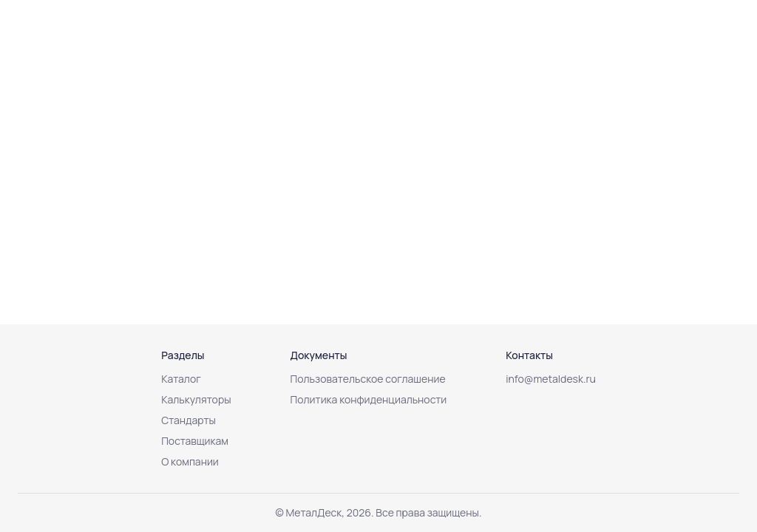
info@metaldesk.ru (551, 379)
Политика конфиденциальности (369, 399)
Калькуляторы (196, 399)
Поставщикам (195, 441)
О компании (190, 461)
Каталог (181, 379)
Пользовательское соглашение (368, 379)
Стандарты (189, 420)
